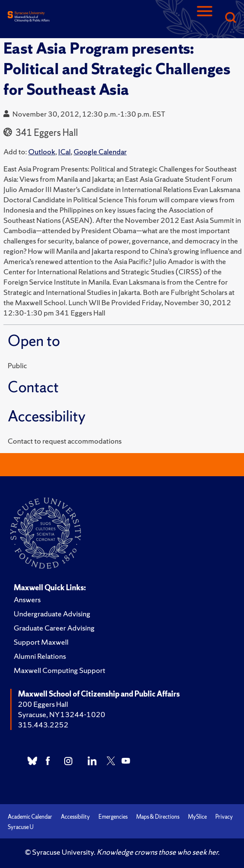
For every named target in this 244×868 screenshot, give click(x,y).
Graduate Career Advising (54, 628)
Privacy (224, 817)
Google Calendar (100, 152)
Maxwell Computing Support (60, 670)
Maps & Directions (158, 817)
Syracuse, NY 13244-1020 (62, 714)
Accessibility (75, 817)
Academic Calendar (30, 817)
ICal (64, 152)
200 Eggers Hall (43, 704)
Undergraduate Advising (52, 614)
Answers (27, 599)
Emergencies (113, 817)
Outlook (42, 152)
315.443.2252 (43, 725)
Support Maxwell (41, 642)
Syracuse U (21, 827)
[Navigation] (205, 18)
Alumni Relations (40, 656)
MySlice (197, 817)
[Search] (230, 18)
